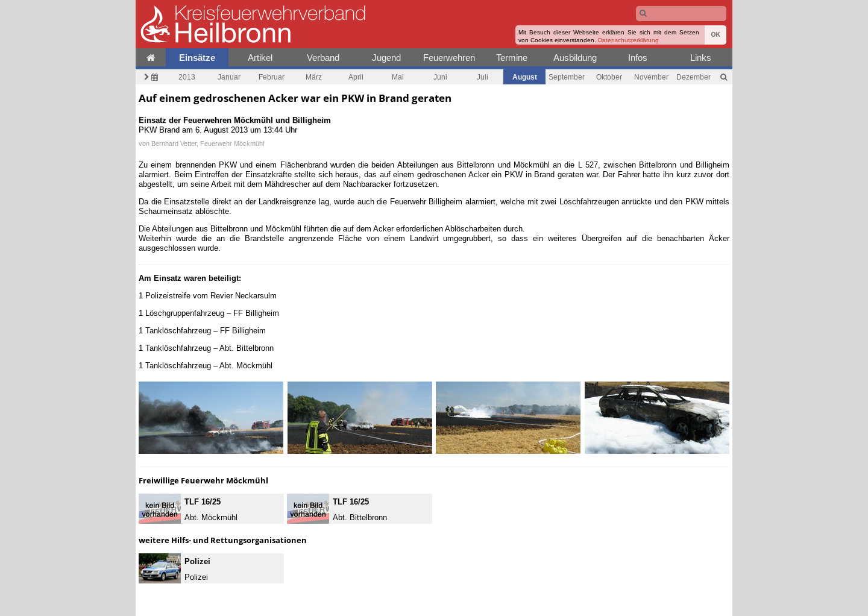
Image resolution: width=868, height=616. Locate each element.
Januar (229, 77)
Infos (638, 58)
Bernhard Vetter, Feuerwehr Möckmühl (208, 143)
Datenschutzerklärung (628, 40)
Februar (272, 77)
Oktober (609, 77)
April (356, 77)
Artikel (260, 58)
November (651, 77)
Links (701, 58)
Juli (483, 77)
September (567, 77)
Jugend (386, 58)
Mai (398, 77)
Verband (323, 58)
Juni (440, 77)
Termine (512, 58)
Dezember (693, 77)
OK (715, 35)
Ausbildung (575, 58)
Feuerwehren (449, 58)
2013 (187, 77)
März (314, 77)
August (525, 77)
